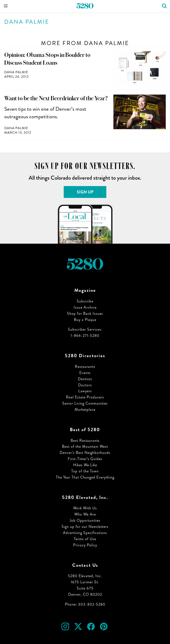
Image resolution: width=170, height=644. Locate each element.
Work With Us (85, 508)
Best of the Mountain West (85, 446)
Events (85, 373)
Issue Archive (85, 307)
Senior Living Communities (85, 403)
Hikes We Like (85, 465)
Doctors (85, 385)
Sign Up (85, 192)
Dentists (85, 379)
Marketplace (85, 409)
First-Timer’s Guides (85, 459)
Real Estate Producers (85, 397)
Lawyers (85, 391)
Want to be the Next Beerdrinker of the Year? (56, 98)
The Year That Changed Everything (85, 477)
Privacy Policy (85, 545)
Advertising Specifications (85, 533)
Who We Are (85, 514)
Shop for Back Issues (85, 313)
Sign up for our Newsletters (85, 527)
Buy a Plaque (85, 320)
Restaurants (85, 367)
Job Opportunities (85, 520)
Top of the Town (85, 471)
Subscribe (85, 301)
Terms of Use (85, 539)
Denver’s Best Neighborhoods (85, 453)
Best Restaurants (85, 441)
